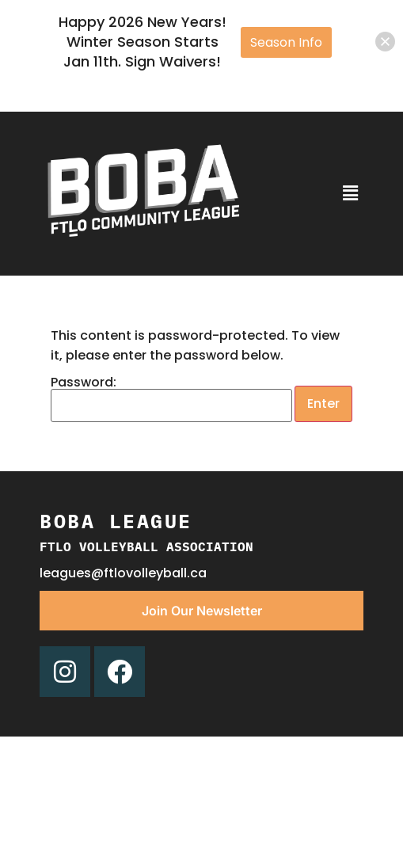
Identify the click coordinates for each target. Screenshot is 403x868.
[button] (350, 193)
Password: (171, 399)
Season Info (286, 42)
